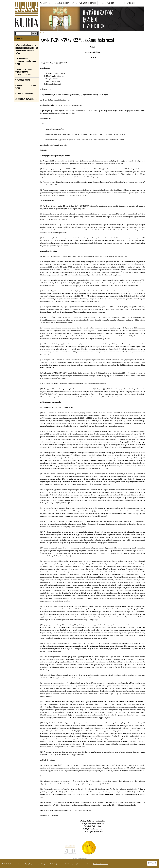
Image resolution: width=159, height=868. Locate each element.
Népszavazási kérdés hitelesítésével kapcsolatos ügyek (24, 72)
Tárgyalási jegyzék (88, 3)
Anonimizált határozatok (26, 99)
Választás (45, 3)
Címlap (43, 33)
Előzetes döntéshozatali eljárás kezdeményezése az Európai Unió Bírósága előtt (27, 49)
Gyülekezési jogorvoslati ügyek (26, 87)
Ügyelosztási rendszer (109, 3)
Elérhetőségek (128, 3)
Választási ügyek (23, 80)
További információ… (100, 865)
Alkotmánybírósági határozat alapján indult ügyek (26, 61)
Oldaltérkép (20, 39)
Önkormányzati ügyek (24, 94)
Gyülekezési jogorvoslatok (64, 3)
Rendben (152, 864)
